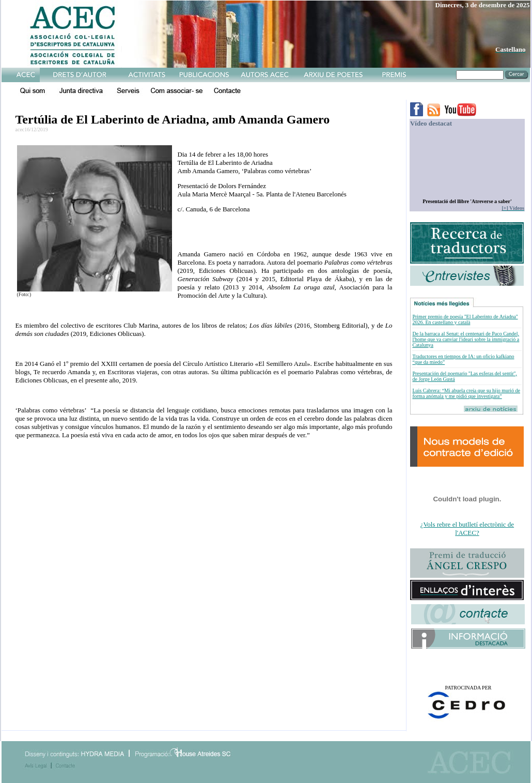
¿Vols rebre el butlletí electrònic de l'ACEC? (467, 528)
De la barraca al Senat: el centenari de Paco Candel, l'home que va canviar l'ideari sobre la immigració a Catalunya (466, 339)
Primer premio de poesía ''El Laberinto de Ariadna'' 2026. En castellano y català (465, 319)
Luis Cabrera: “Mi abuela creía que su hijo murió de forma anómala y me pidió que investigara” (466, 393)
